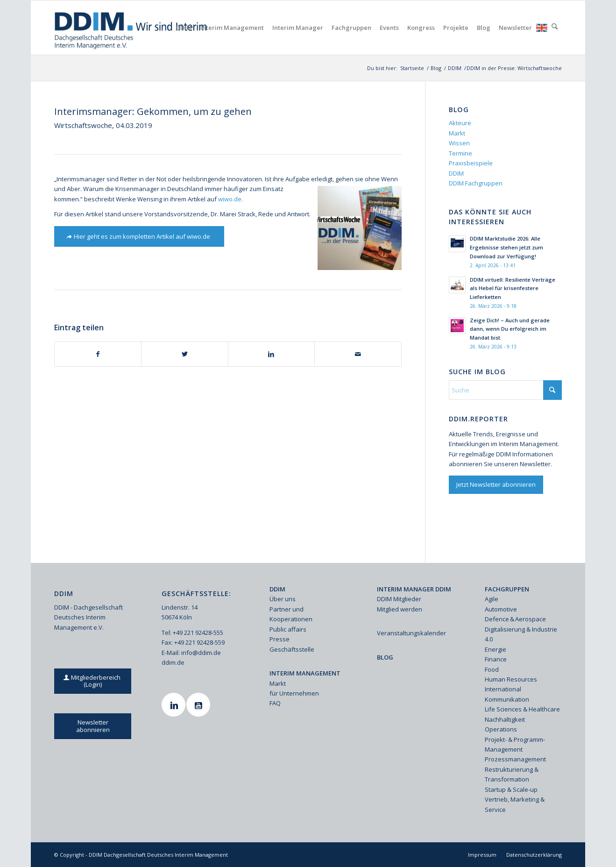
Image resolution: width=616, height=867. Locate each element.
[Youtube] (199, 705)
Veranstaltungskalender (411, 633)
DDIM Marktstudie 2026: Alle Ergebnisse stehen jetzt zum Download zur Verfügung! (506, 247)
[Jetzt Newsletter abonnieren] (496, 485)
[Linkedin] (175, 705)
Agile (492, 599)
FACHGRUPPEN (507, 589)
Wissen (459, 143)
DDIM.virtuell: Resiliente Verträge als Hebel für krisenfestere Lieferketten (513, 288)
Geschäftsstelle (292, 649)
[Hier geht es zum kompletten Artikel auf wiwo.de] (139, 237)
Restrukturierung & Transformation (512, 774)
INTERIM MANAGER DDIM (414, 589)
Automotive (501, 609)
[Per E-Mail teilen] (358, 354)
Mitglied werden (400, 609)
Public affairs (288, 629)
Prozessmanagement (515, 759)
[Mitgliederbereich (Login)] (93, 681)
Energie (496, 649)
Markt (457, 133)
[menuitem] (184, 28)
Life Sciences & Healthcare (522, 709)
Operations (501, 729)
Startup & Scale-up (511, 789)
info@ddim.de (201, 653)
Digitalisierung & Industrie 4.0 (521, 634)
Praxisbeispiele (471, 163)
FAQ (275, 703)
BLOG (385, 657)
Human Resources (511, 679)
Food (492, 669)
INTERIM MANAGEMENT (305, 673)
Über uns (283, 599)
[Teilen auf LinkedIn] (271, 354)
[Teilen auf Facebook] (98, 354)
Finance (496, 659)
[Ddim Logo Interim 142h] (131, 28)
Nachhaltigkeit (505, 719)
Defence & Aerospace (515, 619)
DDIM (456, 173)
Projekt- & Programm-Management (515, 744)
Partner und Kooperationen (291, 614)
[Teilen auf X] (184, 354)
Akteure (460, 123)
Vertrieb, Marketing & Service (515, 804)
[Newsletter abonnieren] (93, 726)
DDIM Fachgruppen (476, 183)
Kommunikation (507, 699)
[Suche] (555, 28)
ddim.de (173, 662)
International (503, 689)
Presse (280, 639)
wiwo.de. (230, 199)
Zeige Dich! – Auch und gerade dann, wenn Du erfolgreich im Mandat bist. (510, 329)
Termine (460, 153)
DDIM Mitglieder (399, 599)
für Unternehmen (294, 693)
